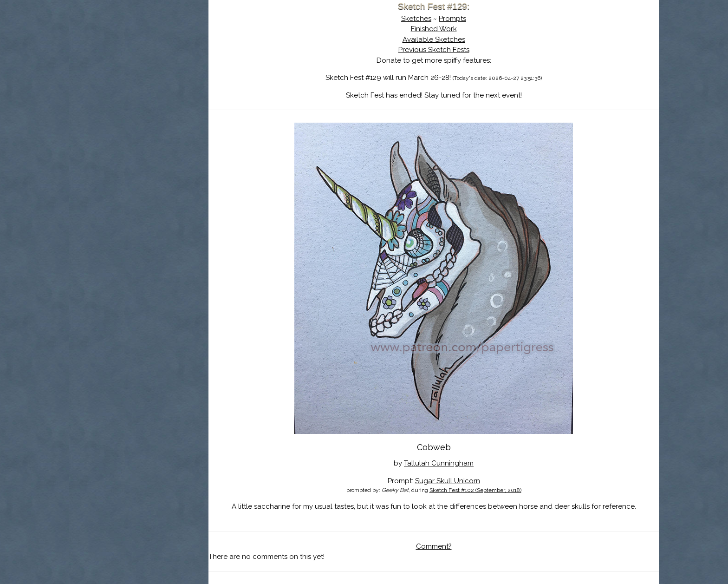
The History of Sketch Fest (139, 81)
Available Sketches (434, 39)
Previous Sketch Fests (434, 50)
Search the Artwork (139, 95)
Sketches (416, 19)
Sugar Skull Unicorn (448, 481)
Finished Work (434, 29)
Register (158, 109)
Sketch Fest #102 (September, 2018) (475, 490)
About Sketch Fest (139, 66)
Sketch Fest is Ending (139, 52)
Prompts (452, 19)
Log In (116, 109)
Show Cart (124, 121)
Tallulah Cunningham (439, 463)
